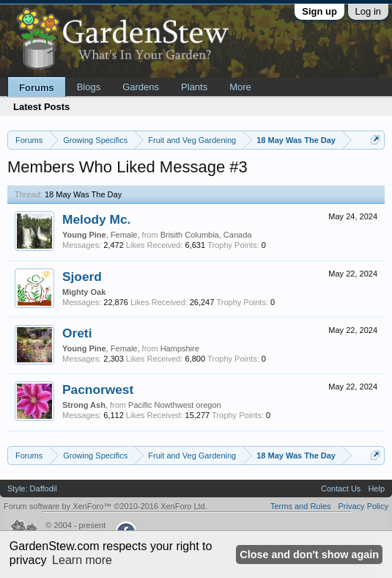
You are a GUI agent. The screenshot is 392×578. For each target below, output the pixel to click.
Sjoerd (82, 277)
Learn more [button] (82, 560)
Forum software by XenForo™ (106, 506)
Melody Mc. (96, 219)
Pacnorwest (98, 389)
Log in (368, 11)
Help (376, 489)
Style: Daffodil (32, 489)
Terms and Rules (301, 506)
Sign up (319, 11)
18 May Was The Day (83, 194)
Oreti (77, 333)
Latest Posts (41, 107)
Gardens (141, 87)
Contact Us (341, 489)
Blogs (89, 87)
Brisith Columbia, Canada (206, 235)
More (240, 87)
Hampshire (180, 348)
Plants (194, 87)
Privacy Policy (363, 506)
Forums (37, 88)
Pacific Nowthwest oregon (175, 405)
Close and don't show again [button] (309, 555)
